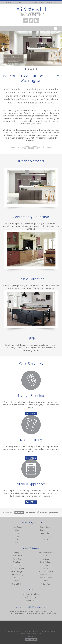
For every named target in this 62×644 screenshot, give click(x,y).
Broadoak (17, 562)
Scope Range (45, 536)
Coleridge (17, 578)
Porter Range (45, 527)
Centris (17, 533)
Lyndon (45, 568)
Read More (31, 414)
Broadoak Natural (17, 568)
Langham (45, 565)
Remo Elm (45, 533)
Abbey (17, 553)
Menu (31, 29)
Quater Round (31, 600)
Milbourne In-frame (45, 571)
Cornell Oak (17, 584)
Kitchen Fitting (31, 440)
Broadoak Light (17, 565)
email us (51, 2)
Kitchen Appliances (31, 484)
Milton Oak (45, 584)
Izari (17, 543)
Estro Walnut (45, 562)
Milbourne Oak (45, 575)
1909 (31, 338)
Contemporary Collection (31, 522)
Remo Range (45, 530)
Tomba (45, 539)
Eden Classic (45, 559)
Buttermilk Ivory (17, 575)
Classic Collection (31, 279)
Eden (45, 556)
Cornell (17, 581)
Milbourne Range (45, 578)
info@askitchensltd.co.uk (47, 614)
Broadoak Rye (17, 571)
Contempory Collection (31, 217)
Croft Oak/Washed (45, 553)
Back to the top (31, 639)
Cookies (31, 636)
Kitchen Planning (31, 395)
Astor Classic (17, 556)
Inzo (17, 539)
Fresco (17, 536)
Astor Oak (17, 559)
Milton (45, 581)
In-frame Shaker (31, 597)
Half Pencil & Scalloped (31, 594)
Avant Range (17, 527)
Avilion (17, 530)
